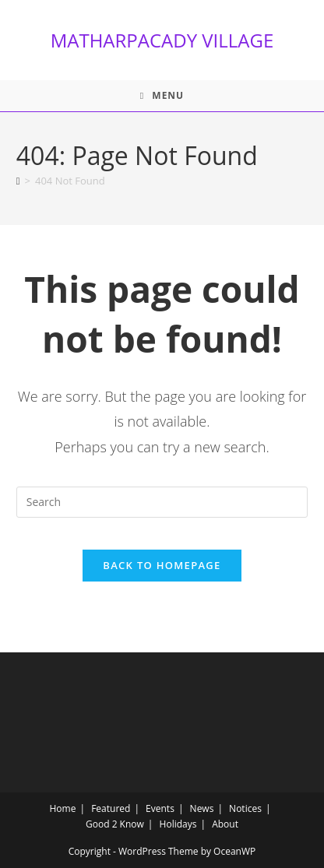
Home (63, 808)
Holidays (178, 824)
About (225, 824)
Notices (245, 808)
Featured (111, 808)
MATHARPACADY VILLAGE (162, 40)
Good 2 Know (115, 824)
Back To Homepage (162, 565)
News (202, 808)
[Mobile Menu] (162, 96)
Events (160, 808)
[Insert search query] (162, 502)
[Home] (18, 181)
